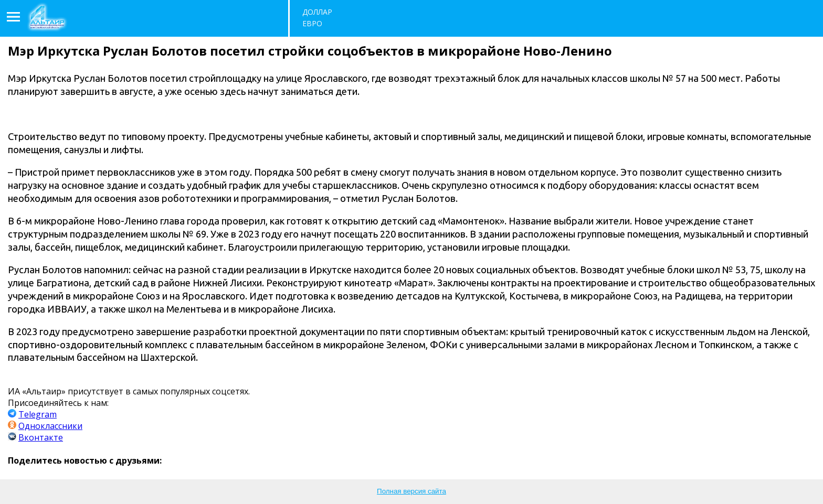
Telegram (38, 414)
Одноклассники (50, 426)
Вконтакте (41, 437)
